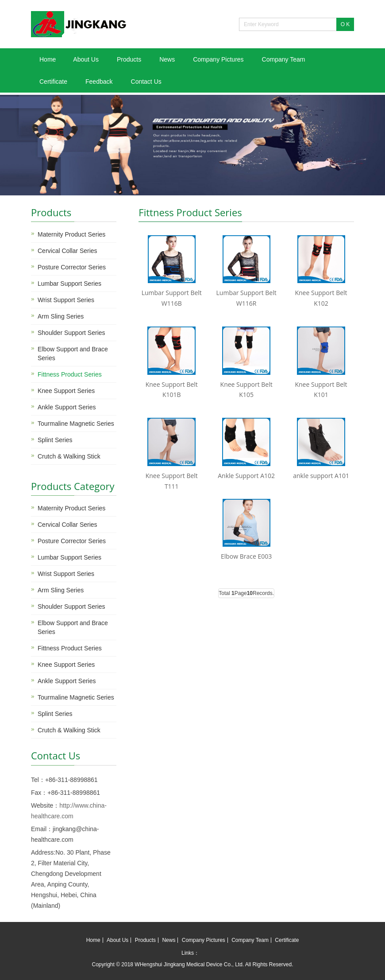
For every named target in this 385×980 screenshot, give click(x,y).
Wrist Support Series (66, 300)
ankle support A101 (321, 476)
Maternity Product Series (71, 234)
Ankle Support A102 (246, 476)
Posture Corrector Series (72, 267)
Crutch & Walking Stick (69, 456)
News (167, 59)
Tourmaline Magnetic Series (76, 424)
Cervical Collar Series (67, 251)
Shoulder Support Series (71, 333)
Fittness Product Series (70, 374)
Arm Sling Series (61, 316)
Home (48, 59)
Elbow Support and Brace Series (73, 354)
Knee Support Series (66, 391)
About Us (86, 59)
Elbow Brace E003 (246, 556)
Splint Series (55, 440)
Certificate (53, 82)
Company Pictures (218, 59)
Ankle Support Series (67, 407)
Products (129, 59)
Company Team (284, 59)
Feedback (99, 82)
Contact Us (146, 82)
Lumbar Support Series (69, 284)
